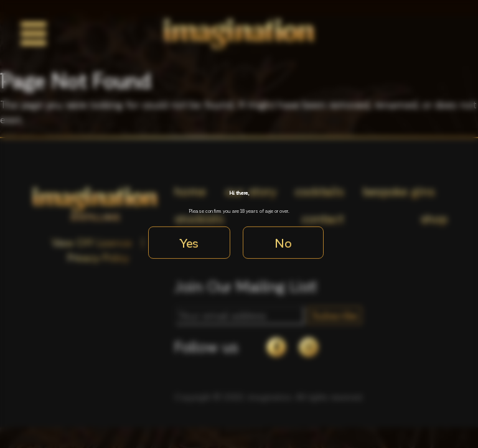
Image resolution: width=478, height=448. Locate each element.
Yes (189, 243)
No (283, 243)
